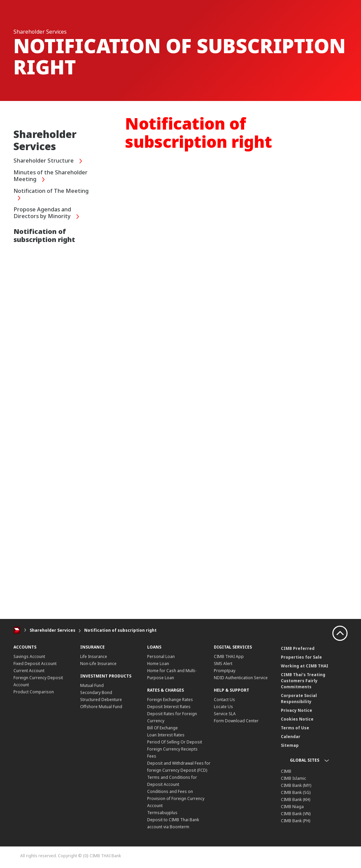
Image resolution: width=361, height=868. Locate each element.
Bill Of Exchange (162, 728)
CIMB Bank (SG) (296, 792)
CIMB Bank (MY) (296, 785)
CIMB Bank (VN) (296, 814)
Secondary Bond (96, 692)
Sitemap (290, 745)
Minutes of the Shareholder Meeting (52, 177)
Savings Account (29, 656)
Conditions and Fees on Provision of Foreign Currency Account (176, 798)
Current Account (29, 671)
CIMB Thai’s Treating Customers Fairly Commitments (303, 681)
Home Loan (158, 664)
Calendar (291, 737)
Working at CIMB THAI (305, 666)
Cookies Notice (297, 719)
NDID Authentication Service (241, 678)
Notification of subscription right (120, 630)
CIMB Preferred (298, 648)
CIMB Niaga (292, 807)
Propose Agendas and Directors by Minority (48, 214)
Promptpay (225, 671)
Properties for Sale (301, 657)
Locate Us (223, 707)
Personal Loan (161, 656)
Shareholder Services (53, 630)
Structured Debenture (101, 700)
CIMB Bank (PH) (296, 821)
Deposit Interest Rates (169, 707)
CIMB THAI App (229, 656)
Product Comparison (34, 692)
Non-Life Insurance (98, 664)
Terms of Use (295, 728)
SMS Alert (223, 664)
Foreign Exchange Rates (170, 700)
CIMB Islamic (293, 778)
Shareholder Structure (50, 161)
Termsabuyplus (162, 813)
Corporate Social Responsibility (299, 699)
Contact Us (224, 700)
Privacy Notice (297, 710)
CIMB (286, 771)
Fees (152, 756)
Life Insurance (94, 656)
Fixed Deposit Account (35, 664)
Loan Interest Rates (166, 735)
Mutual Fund (92, 685)
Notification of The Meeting (54, 195)
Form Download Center (236, 721)
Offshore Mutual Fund (101, 707)
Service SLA (225, 714)
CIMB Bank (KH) (296, 800)
